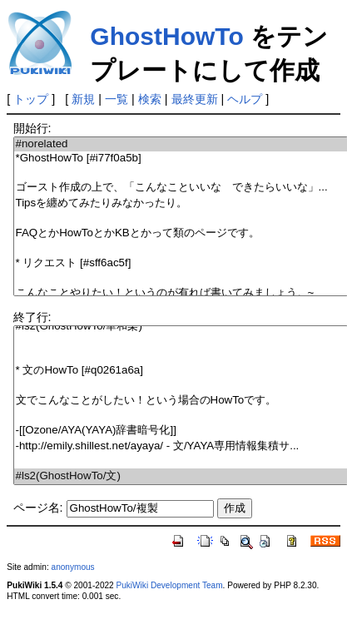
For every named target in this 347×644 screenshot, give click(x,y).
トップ (31, 99)
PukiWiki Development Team (170, 585)
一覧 (116, 99)
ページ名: (38, 508)
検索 (150, 99)
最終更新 (195, 99)
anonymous (73, 567)
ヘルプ (245, 99)
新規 (83, 99)
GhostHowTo (166, 36)
